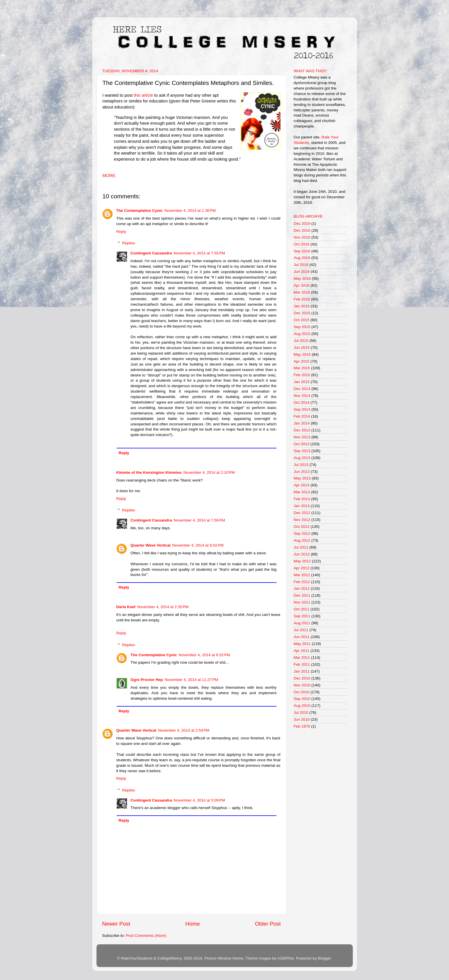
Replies (129, 243)
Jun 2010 (302, 719)
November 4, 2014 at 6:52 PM (204, 655)
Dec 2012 (302, 513)
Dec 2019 (302, 223)
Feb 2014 (302, 416)
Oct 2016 (302, 244)
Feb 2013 (302, 499)
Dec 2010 (302, 678)
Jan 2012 (302, 588)
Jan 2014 (302, 423)
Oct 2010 (302, 692)
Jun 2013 (302, 472)
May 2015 (302, 354)
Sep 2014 (302, 409)
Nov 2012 (302, 520)
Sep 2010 (302, 699)
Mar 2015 (302, 368)
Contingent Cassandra (151, 253)
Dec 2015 (302, 313)
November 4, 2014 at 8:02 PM (198, 545)
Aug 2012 (302, 540)
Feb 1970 (302, 726)
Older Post (268, 924)
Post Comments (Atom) (146, 936)
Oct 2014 (302, 403)
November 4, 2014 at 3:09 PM (199, 800)
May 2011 (302, 644)
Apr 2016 (302, 285)
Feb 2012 (302, 582)
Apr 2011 (302, 651)
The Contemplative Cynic (140, 211)
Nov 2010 (302, 685)
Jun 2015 (302, 348)
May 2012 (302, 561)
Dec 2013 (302, 430)
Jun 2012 (302, 554)
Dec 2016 (302, 230)
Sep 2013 (302, 451)
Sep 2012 (302, 533)
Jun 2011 (302, 637)
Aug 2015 (302, 334)
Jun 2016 (302, 272)
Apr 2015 (302, 361)
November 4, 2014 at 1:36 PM (190, 211)
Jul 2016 (301, 265)
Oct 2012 (302, 527)
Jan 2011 (302, 671)
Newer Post (116, 924)
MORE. (110, 176)
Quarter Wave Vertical (150, 545)
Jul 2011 (301, 630)
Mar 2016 (302, 292)
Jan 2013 (302, 506)
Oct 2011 (302, 609)
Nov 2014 (302, 396)
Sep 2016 (302, 251)
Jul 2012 (301, 547)
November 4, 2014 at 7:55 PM (199, 253)
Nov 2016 (302, 237)
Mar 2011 (302, 658)
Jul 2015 (301, 341)
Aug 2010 (302, 706)
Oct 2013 (302, 444)
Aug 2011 (302, 623)
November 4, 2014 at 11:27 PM (192, 680)
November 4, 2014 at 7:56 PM (199, 520)
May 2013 (302, 478)
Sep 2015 (302, 327)
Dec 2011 (302, 595)
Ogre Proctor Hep (147, 680)
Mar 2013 (302, 492)
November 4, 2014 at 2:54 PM (184, 730)
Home (193, 924)
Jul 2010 (301, 712)
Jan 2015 (302, 382)
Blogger (324, 958)
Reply (121, 232)
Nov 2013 (302, 437)
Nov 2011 (302, 602)
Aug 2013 (302, 458)
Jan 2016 (302, 306)
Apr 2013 (302, 485)
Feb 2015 (302, 375)
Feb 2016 (302, 299)
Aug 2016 (302, 258)
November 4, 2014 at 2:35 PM (163, 607)
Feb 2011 (302, 664)
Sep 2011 (302, 616)
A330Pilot (286, 958)
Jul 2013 (301, 465)
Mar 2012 (302, 575)
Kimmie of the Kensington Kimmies (149, 472)
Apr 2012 (302, 568)
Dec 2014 (302, 389)
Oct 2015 (302, 320)
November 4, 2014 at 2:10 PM (209, 472)
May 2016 (302, 278)
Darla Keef (126, 607)
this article (143, 95)
